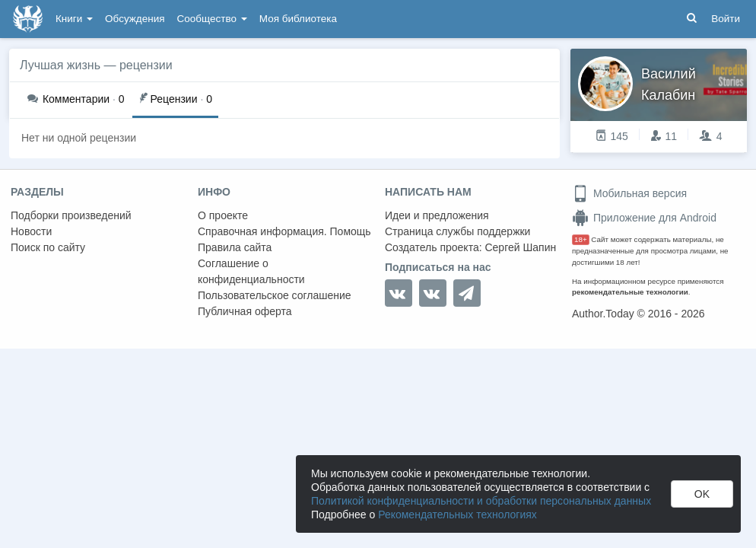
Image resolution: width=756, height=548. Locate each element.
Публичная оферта (245, 311)
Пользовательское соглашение (275, 295)
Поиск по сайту (48, 247)
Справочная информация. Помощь (284, 231)
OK (702, 494)
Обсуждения (135, 19)
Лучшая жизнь (60, 65)
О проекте (223, 215)
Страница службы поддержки (457, 231)
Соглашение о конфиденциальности (251, 271)
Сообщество (212, 19)
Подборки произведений (71, 215)
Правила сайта (235, 247)
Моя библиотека (298, 19)
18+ (581, 239)
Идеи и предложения (437, 215)
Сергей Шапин (520, 247)
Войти (726, 19)
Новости (31, 231)
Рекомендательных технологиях (457, 515)
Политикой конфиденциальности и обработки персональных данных (481, 501)
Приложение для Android (644, 218)
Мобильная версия (629, 193)
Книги (74, 19)
